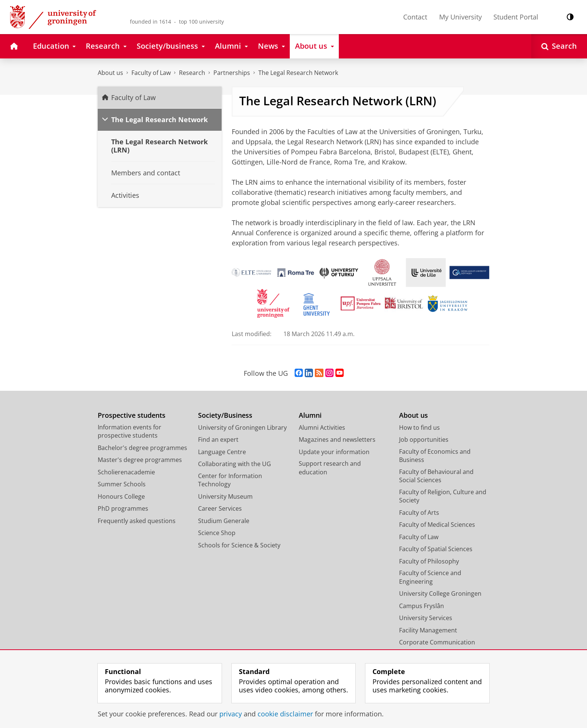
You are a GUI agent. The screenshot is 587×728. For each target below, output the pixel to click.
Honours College (121, 496)
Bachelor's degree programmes (142, 448)
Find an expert (218, 439)
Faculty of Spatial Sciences (436, 549)
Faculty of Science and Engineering (430, 577)
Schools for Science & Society (239, 545)
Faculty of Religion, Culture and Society (443, 496)
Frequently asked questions (137, 521)
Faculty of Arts (419, 513)
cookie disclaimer (285, 714)
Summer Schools (122, 484)
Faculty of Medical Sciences (437, 525)
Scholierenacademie (126, 472)
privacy (231, 714)
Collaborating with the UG (235, 464)
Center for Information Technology (230, 480)
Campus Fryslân (422, 606)
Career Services (220, 508)
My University (460, 17)
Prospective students (132, 415)
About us (110, 73)
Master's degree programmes (140, 460)
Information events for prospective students (130, 431)
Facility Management (428, 630)
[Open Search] (559, 46)
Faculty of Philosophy (429, 561)
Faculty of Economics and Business (435, 456)
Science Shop (217, 533)
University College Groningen (440, 593)
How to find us (419, 428)
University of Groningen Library (242, 428)
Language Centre (222, 452)
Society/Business (225, 415)
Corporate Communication (437, 642)
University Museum (225, 496)
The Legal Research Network (298, 73)
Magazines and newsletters (337, 439)
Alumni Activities (322, 428)
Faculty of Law (151, 73)
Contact (415, 17)
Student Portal (516, 17)
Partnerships (232, 73)
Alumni (310, 415)
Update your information (334, 452)
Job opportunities (424, 439)
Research (192, 73)
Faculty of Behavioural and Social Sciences (436, 476)
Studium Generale (224, 521)
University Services (426, 618)
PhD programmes (123, 508)
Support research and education (330, 468)
